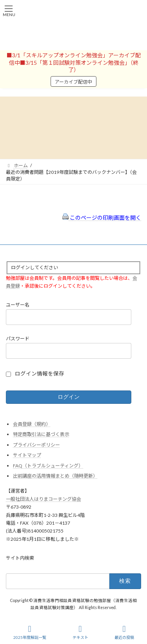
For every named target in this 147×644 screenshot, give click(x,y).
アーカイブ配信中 (73, 82)
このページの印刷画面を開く (102, 218)
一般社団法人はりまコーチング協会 (44, 499)
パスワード (18, 338)
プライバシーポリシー (36, 445)
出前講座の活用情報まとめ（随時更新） (55, 476)
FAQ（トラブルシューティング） (48, 466)
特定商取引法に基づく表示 (41, 434)
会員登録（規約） (32, 424)
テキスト (80, 632)
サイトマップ (27, 455)
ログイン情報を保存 (40, 374)
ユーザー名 (18, 305)
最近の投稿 (124, 632)
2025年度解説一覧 (30, 632)
